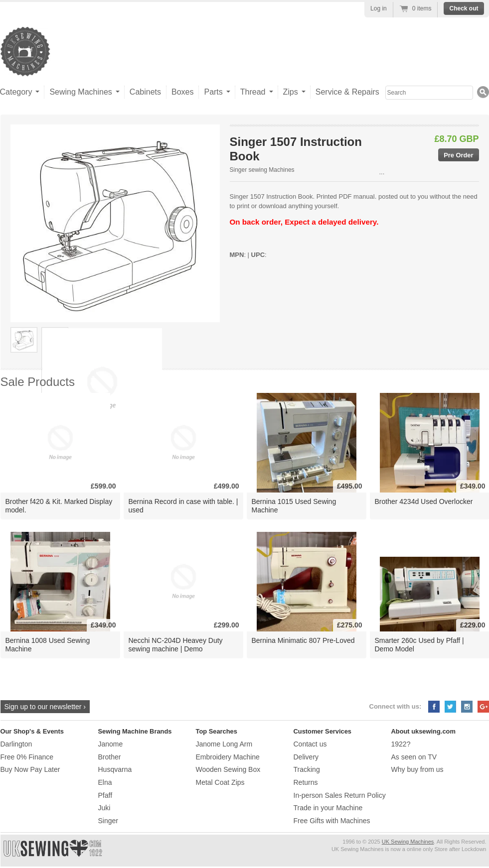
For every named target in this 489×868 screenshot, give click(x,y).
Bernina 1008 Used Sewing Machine (48, 645)
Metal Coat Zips (220, 782)
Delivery (306, 757)
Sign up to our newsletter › (45, 707)
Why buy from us (417, 769)
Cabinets (145, 92)
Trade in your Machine (328, 808)
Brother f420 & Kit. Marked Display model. (59, 506)
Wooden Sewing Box (228, 769)
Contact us (310, 744)
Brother (110, 757)
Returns (306, 782)
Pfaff (105, 795)
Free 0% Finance (27, 757)
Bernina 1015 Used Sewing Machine (294, 506)
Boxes (182, 92)
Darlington (16, 744)
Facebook (434, 707)
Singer (108, 821)
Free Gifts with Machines (332, 821)
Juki (104, 808)
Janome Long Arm (224, 744)
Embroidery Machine (228, 757)
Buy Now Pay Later (30, 769)
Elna (105, 782)
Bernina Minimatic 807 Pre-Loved (303, 640)
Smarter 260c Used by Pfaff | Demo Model (419, 645)
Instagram (467, 707)
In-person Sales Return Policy (340, 795)
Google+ (483, 707)
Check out (464, 8)
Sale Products (38, 382)
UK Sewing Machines (408, 842)
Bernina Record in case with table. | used (183, 506)
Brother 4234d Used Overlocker (424, 501)
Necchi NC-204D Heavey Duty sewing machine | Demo (176, 645)
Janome (111, 744)
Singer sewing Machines (262, 170)
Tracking (307, 769)
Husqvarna (115, 769)
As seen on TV (414, 757)
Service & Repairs (347, 92)
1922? (401, 744)
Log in (379, 8)
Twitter (450, 707)
